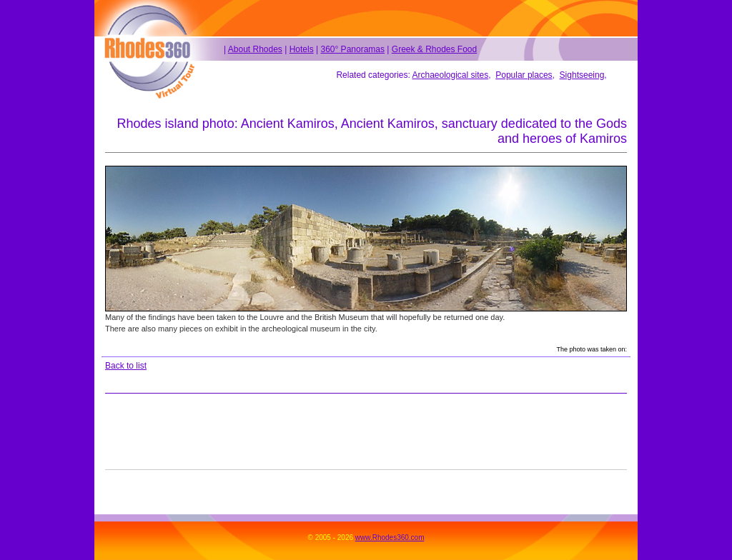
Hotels (302, 49)
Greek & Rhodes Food (434, 49)
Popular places (524, 75)
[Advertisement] (366, 431)
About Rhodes (255, 49)
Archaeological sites (450, 75)
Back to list (126, 366)
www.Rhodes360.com (390, 537)
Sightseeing (582, 75)
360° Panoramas (352, 49)
